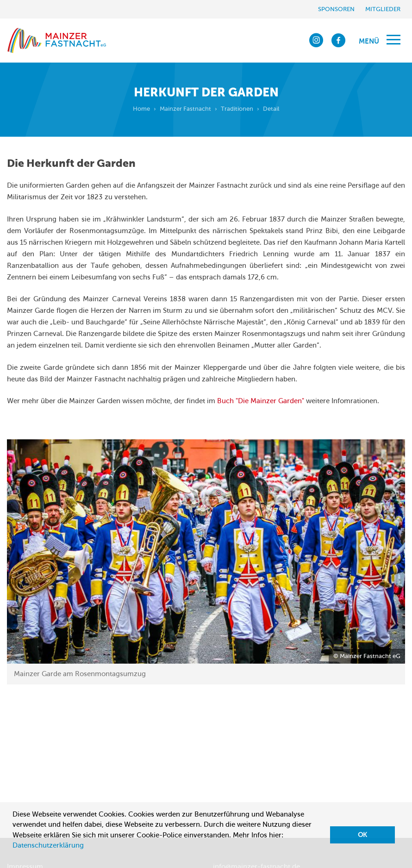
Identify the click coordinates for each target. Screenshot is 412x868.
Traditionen (237, 109)
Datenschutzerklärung (48, 845)
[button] (14, 857)
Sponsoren (336, 9)
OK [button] (362, 835)
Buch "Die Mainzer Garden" (261, 401)
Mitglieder (383, 9)
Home (141, 109)
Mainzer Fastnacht (185, 109)
